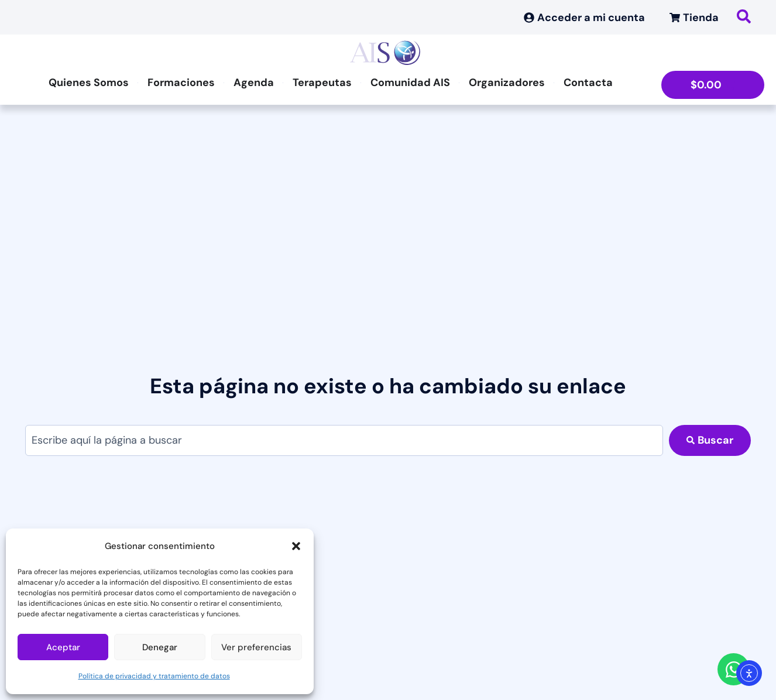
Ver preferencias (256, 647)
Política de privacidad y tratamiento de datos (154, 676)
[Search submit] (710, 440)
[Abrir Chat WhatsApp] (734, 669)
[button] (296, 546)
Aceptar (63, 647)
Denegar (160, 647)
